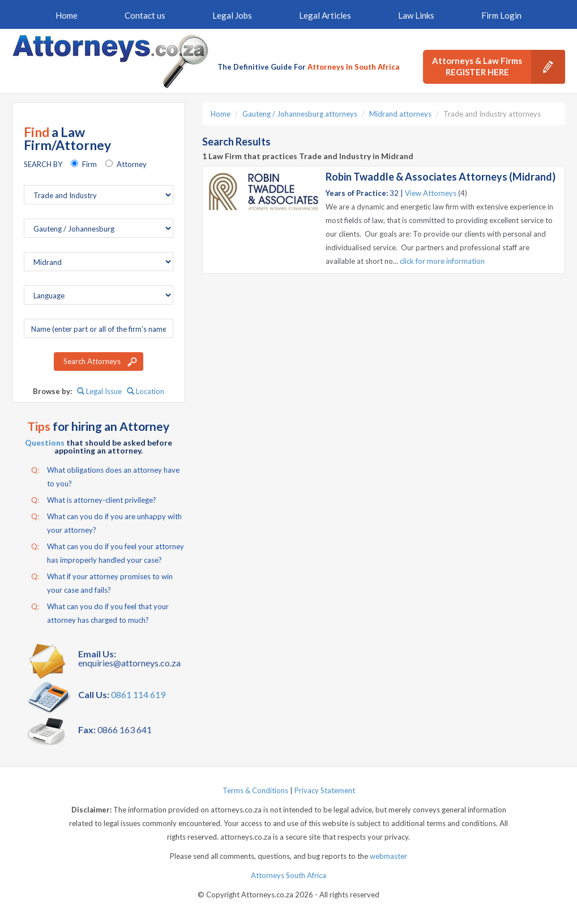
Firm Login (501, 15)
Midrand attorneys (400, 114)
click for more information (442, 261)
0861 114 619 (138, 694)
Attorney (132, 164)
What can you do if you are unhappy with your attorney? (106, 522)
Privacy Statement (325, 790)
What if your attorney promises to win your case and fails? (102, 582)
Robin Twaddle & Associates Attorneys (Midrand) (441, 177)
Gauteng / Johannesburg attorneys (300, 114)
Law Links (416, 15)
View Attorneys (431, 193)
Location (146, 391)
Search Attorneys (92, 361)
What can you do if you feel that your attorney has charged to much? (100, 612)
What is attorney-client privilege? (94, 500)
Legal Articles (325, 15)
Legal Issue (99, 391)
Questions (45, 442)
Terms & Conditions (255, 790)
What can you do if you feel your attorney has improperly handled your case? (108, 552)
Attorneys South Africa (288, 875)
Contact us (145, 15)
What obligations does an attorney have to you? (105, 476)
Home (67, 15)
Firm (89, 164)
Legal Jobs (232, 15)
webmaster (388, 856)
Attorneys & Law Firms (499, 67)
